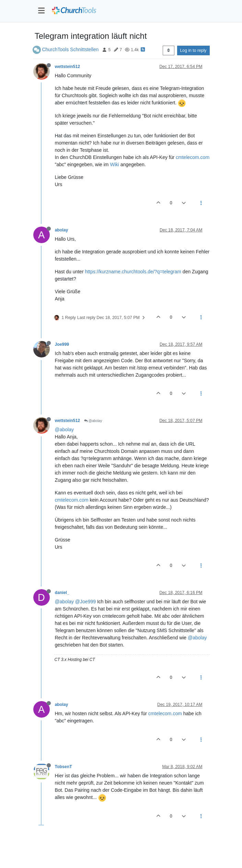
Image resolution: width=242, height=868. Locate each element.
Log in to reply (193, 50)
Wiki (114, 164)
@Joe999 (85, 602)
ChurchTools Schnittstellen (70, 49)
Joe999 (62, 344)
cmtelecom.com (193, 157)
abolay (62, 230)
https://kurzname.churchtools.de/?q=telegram (133, 272)
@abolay (93, 421)
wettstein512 (68, 67)
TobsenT (64, 767)
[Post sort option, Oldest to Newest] (168, 50)
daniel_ (62, 593)
